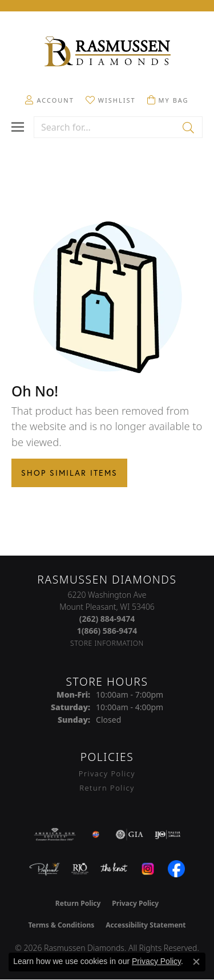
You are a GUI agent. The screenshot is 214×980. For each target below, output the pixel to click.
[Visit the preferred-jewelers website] (45, 869)
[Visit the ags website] (55, 835)
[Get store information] (107, 643)
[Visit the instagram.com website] (148, 869)
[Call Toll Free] (107, 631)
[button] (49, 100)
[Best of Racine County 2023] (96, 835)
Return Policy (107, 788)
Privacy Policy (107, 774)
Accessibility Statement (146, 925)
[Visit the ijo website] (167, 835)
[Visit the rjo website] (80, 869)
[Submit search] (189, 127)
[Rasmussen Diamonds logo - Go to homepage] (107, 52)
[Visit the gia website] (130, 835)
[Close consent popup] (196, 962)
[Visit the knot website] (114, 869)
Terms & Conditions (61, 925)
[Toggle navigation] (18, 127)
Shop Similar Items (69, 473)
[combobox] (105, 127)
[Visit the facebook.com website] (176, 869)
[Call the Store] (107, 619)
